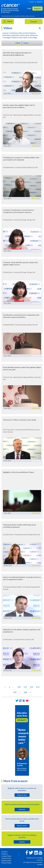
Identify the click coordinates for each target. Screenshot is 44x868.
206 (25, 692)
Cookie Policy (6, 856)
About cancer (22, 826)
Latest (18, 43)
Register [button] (37, 8)
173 (38, 687)
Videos (8, 28)
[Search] (40, 28)
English (32, 2)
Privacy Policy (6, 863)
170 (19, 687)
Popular (26, 43)
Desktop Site (6, 861)
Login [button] (29, 8)
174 (15, 692)
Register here (22, 795)
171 (25, 687)
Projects (5, 854)
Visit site (22, 809)
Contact (4, 852)
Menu (8, 22)
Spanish (40, 2)
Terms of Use (6, 858)
